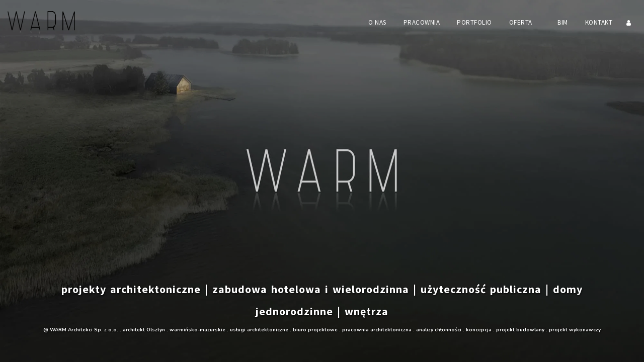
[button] (525, 22)
